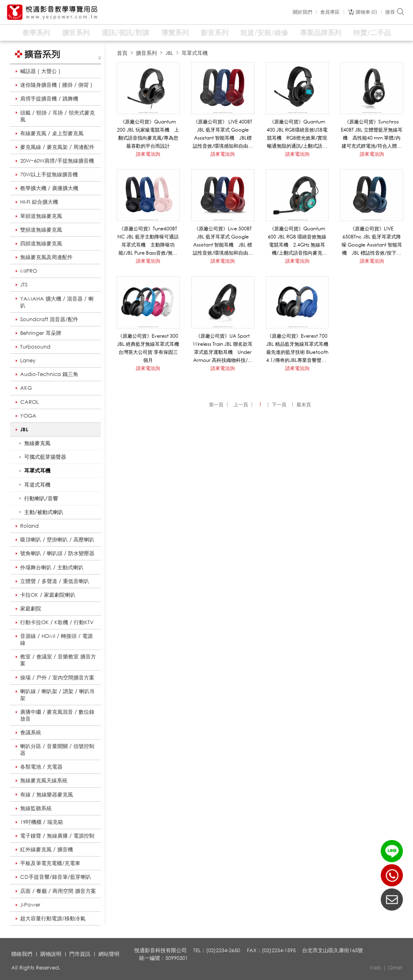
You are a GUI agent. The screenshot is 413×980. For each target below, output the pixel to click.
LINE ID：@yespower (392, 851)
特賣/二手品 (372, 32)
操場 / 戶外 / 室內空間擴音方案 (57, 677)
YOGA (28, 416)
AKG (26, 388)
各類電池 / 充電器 (41, 767)
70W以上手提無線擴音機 (49, 174)
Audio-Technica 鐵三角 (49, 374)
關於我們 (302, 12)
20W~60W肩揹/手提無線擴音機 (57, 161)
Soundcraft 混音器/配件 (49, 319)
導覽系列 (175, 32)
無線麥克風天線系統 (44, 780)
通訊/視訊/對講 (125, 32)
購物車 (366, 12)
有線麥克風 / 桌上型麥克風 (52, 133)
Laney (28, 360)
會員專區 (330, 12)
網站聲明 (109, 954)
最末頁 (304, 404)
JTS (24, 284)
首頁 (122, 53)
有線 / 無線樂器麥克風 (47, 794)
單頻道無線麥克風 (41, 216)
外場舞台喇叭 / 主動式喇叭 (52, 567)
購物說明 (51, 954)
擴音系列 (76, 32)
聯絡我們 (22, 954)
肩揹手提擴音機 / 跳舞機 (49, 98)
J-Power (30, 905)
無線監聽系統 (36, 808)
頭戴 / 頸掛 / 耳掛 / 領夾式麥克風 (57, 116)
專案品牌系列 (321, 32)
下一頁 (279, 404)
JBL (24, 429)
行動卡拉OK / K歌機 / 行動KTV (57, 622)
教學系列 (36, 32)
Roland (29, 526)
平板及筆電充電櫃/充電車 (50, 863)
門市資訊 (80, 954)
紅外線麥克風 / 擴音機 (47, 849)
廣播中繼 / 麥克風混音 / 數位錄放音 (57, 715)
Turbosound (35, 347)
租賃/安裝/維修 (264, 32)
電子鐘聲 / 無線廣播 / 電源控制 (57, 836)
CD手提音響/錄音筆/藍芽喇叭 (56, 877)
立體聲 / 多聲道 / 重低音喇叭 (55, 581)
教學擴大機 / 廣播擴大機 (49, 188)
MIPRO (29, 271)
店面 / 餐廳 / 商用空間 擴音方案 (58, 891)
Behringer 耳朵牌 (41, 333)
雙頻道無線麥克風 (41, 230)
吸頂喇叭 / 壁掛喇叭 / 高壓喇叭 (57, 539)
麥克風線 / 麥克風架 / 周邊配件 (57, 147)
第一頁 (216, 404)
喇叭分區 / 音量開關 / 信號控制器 (57, 749)
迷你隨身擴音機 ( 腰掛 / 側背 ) (56, 85)
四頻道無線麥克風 (41, 243)
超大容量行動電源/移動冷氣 (53, 918)
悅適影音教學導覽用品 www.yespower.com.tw (52, 12)
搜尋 (395, 12)
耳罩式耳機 (195, 53)
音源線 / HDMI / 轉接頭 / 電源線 (56, 639)
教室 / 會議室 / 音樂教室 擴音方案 (58, 660)
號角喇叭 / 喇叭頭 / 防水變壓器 (57, 553)
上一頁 (241, 404)
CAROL (29, 402)
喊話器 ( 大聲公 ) (40, 71)
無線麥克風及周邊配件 (46, 257)
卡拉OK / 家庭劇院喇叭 (48, 595)
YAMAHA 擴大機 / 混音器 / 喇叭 (57, 302)
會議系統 (31, 732)
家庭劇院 (31, 608)
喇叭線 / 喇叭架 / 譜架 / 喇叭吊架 (57, 695)
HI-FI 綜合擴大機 (39, 202)
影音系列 (215, 32)
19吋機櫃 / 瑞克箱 (42, 822)
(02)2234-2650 (392, 875)
